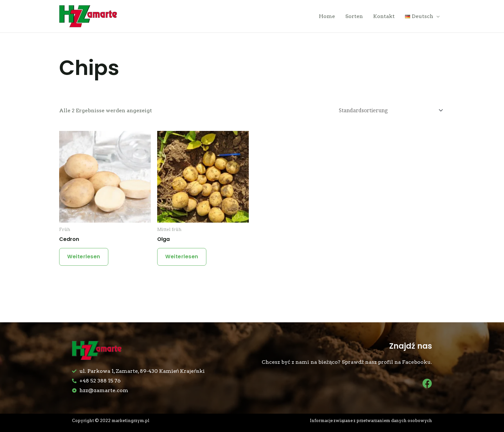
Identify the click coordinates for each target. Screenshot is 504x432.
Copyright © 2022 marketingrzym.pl (111, 421)
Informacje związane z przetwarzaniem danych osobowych (371, 421)
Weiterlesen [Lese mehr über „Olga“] (182, 257)
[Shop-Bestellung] (390, 111)
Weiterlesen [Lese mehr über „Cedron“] (84, 257)
